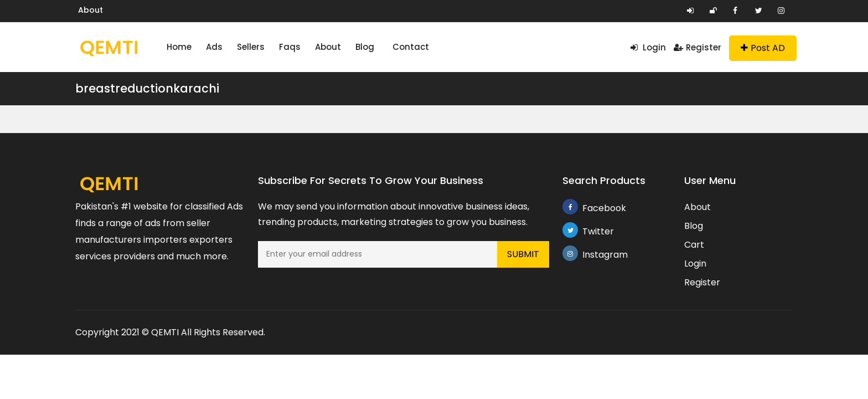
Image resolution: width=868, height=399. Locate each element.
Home (179, 47)
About (91, 10)
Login (648, 47)
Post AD (763, 48)
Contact (411, 47)
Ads (214, 47)
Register (697, 47)
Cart (694, 245)
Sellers (251, 47)
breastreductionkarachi (147, 88)
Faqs (290, 47)
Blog (365, 47)
